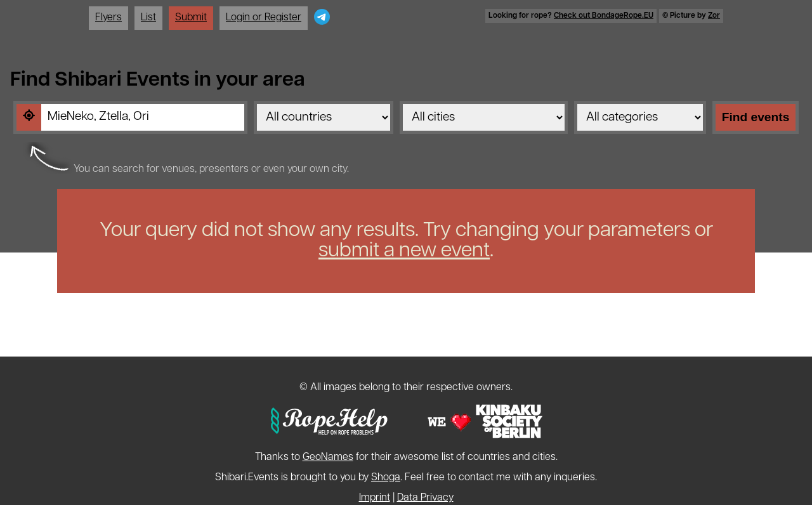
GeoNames (328, 457)
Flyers (108, 18)
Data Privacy (425, 498)
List (148, 18)
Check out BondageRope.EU (604, 16)
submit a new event (404, 251)
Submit (191, 18)
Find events (756, 117)
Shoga (386, 478)
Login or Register (264, 18)
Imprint (375, 498)
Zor (714, 16)
